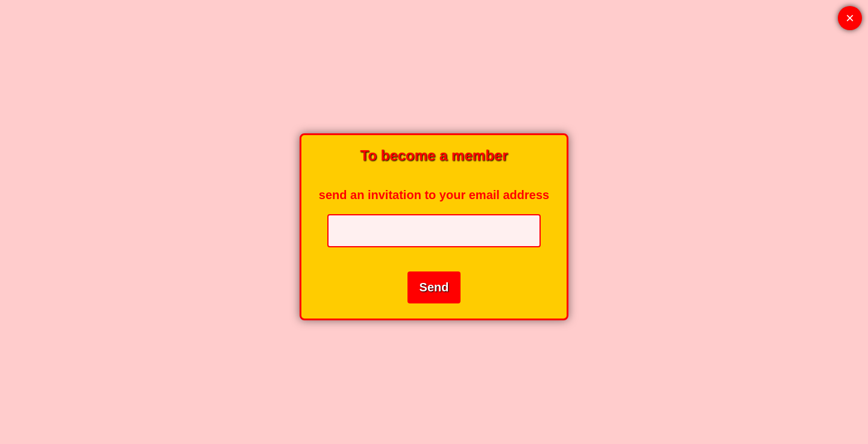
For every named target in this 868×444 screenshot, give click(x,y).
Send (434, 287)
